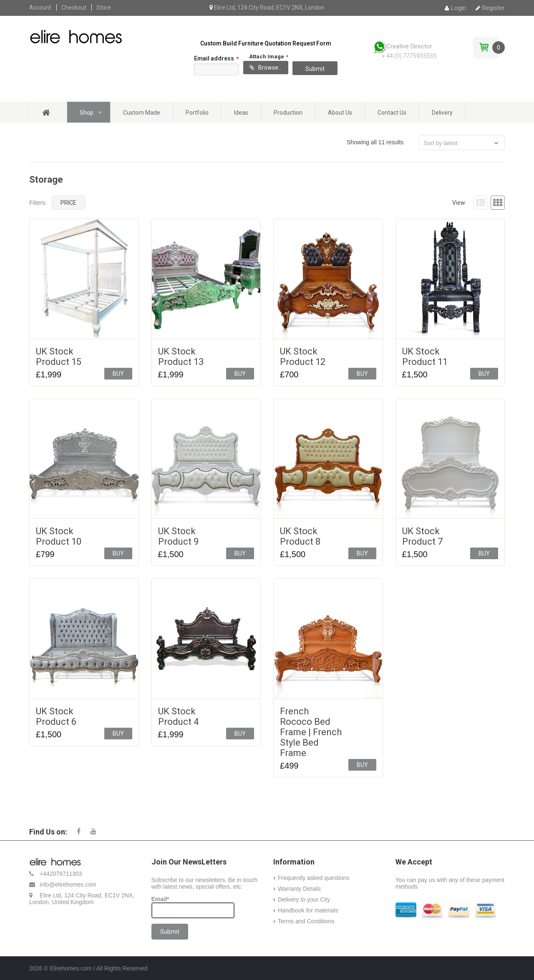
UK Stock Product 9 (178, 536)
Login (455, 8)
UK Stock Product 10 (59, 536)
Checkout (74, 8)
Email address (216, 58)
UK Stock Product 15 (59, 357)
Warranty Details (299, 889)
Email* (193, 907)
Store (104, 8)
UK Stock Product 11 (425, 357)
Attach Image (269, 55)
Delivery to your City (304, 900)
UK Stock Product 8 (300, 536)
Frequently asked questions (314, 878)
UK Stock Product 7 (422, 536)
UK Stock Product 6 (56, 716)
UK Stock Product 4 (178, 716)
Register (490, 8)
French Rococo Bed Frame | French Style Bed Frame (311, 732)
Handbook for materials (308, 910)
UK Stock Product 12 (303, 357)
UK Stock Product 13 (181, 357)
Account (40, 8)
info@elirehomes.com (68, 885)
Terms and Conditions (306, 921)
